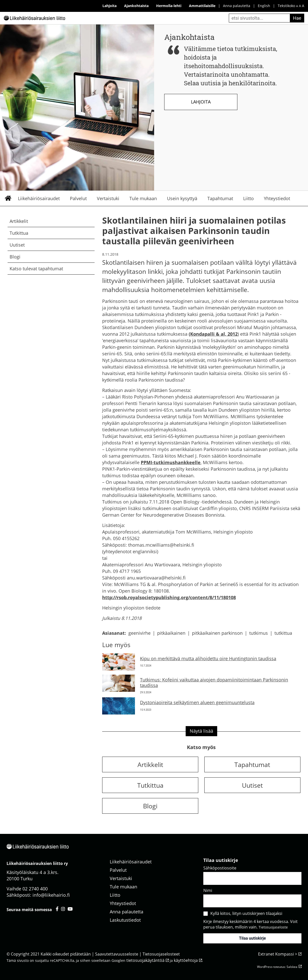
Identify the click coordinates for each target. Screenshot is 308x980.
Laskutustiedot (125, 920)
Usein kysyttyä (182, 198)
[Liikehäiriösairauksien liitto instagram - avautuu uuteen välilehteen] (63, 909)
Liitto (248, 198)
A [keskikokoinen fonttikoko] (300, 6)
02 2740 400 (35, 889)
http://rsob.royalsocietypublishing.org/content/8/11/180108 (169, 597)
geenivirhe (139, 633)
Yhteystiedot (277, 198)
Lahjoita (201, 102)
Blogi (15, 257)
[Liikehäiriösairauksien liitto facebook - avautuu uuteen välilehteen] (57, 909)
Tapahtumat (220, 198)
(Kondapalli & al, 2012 (213, 334)
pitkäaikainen (171, 633)
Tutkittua (19, 233)
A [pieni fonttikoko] (297, 6)
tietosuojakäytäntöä (145, 960)
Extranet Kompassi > (278, 954)
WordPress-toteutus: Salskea (277, 967)
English (264, 6)
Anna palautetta (237, 6)
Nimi (208, 890)
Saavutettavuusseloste (117, 954)
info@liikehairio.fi (51, 895)
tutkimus (259, 633)
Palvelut (78, 198)
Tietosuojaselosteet (161, 954)
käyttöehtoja (186, 960)
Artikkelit (19, 221)
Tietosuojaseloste (273, 927)
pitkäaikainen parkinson (217, 633)
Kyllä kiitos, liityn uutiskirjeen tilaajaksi (246, 913)
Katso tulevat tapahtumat (36, 269)
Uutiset (17, 245)
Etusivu (8, 198)
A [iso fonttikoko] (303, 6)
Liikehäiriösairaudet (39, 198)
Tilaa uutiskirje (252, 938)
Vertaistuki (108, 198)
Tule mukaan (143, 198)
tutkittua (283, 633)
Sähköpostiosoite (220, 868)
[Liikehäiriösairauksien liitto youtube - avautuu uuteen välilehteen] (70, 909)
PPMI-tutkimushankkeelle (171, 462)
